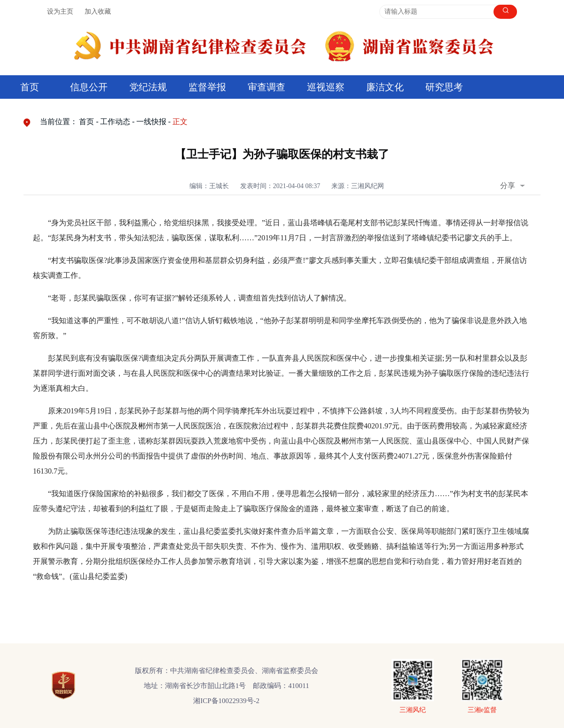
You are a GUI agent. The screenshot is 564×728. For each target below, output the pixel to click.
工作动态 (115, 122)
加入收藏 (98, 12)
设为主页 (60, 12)
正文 (180, 122)
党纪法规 (148, 87)
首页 (30, 87)
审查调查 (266, 87)
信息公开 (89, 87)
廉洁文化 (385, 87)
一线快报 (151, 122)
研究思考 (444, 87)
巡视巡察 (326, 87)
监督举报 (207, 87)
